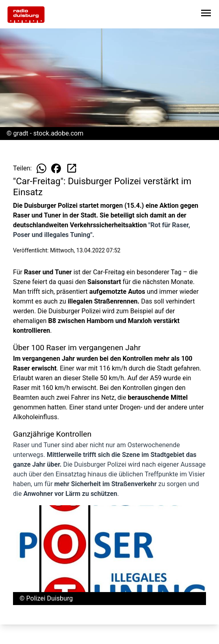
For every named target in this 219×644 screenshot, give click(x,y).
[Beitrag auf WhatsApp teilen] (41, 168)
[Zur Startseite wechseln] (26, 15)
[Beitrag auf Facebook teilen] (56, 168)
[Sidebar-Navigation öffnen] (206, 14)
